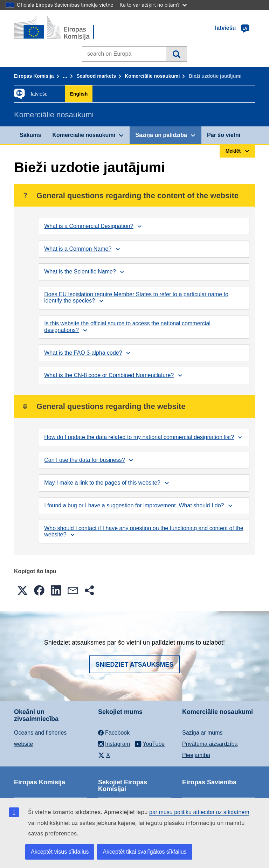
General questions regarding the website (102, 407)
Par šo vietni (224, 135)
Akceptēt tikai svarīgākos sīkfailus (144, 852)
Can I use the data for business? (84, 460)
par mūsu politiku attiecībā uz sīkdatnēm (199, 812)
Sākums (30, 135)
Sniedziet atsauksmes (134, 665)
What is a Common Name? (78, 249)
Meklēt (176, 54)
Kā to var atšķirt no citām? (153, 5)
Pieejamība (196, 755)
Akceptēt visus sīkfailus (60, 852)
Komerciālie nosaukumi (152, 76)
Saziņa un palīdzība (161, 135)
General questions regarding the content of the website (129, 195)
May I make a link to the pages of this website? (102, 483)
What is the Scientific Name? (80, 272)
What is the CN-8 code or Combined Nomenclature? (109, 375)
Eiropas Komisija (34, 76)
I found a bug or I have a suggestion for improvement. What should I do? (134, 505)
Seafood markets (96, 76)
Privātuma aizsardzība (210, 744)
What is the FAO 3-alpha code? (83, 353)
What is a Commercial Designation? (89, 226)
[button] (22, 590)
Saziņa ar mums (202, 733)
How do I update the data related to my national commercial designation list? (139, 437)
